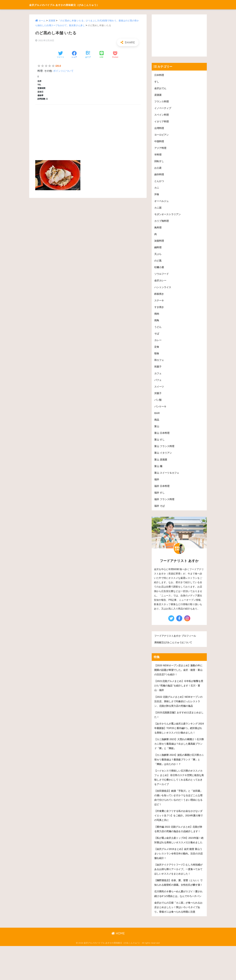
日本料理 (159, 75)
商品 (157, 425)
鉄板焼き (159, 297)
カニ (157, 189)
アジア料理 (161, 149)
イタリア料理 (162, 122)
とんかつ (159, 182)
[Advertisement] (88, 129)
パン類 (158, 404)
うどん (158, 330)
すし (157, 82)
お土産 (158, 169)
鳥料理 (158, 230)
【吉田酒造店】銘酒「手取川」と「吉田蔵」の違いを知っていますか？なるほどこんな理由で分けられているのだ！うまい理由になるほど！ (179, 811)
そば (157, 337)
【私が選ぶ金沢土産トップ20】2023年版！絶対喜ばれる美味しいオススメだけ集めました (179, 861)
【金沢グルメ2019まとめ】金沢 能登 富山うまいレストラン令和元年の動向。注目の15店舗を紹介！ (179, 877)
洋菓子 (158, 398)
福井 (157, 485)
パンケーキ (161, 411)
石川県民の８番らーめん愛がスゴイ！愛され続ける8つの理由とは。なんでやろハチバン (179, 925)
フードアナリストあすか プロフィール (176, 642)
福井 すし (160, 498)
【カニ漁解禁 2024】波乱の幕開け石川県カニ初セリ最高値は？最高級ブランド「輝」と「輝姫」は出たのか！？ (179, 772)
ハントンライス (163, 290)
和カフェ (159, 364)
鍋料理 (158, 250)
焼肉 (157, 317)
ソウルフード (162, 277)
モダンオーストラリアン (168, 216)
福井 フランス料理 (165, 505)
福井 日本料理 (162, 492)
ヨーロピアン (162, 135)
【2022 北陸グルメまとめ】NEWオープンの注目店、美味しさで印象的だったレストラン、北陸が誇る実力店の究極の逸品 (179, 708)
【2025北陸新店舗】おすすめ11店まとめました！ (179, 722)
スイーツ (159, 391)
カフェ (158, 378)
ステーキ (159, 304)
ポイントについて (63, 71)
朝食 (157, 357)
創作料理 (159, 176)
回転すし (159, 162)
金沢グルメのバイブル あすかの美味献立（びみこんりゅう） (80, 5)
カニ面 (158, 209)
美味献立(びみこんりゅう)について (174, 649)
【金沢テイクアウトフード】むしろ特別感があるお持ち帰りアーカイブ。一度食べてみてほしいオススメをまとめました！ (179, 893)
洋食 (157, 196)
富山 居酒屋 (161, 465)
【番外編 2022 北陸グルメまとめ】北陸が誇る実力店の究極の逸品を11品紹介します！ (178, 845)
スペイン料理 (162, 115)
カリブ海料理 (162, 223)
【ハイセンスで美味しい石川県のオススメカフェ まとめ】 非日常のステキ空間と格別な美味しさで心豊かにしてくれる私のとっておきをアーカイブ (179, 790)
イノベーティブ (163, 109)
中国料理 (159, 142)
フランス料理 (162, 102)
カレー (158, 344)
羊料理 (158, 156)
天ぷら (158, 256)
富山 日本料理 (162, 438)
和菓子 (158, 371)
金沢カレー (161, 283)
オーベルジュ (162, 203)
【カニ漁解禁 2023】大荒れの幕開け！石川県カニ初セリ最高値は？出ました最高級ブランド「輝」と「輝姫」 (179, 756)
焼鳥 (157, 324)
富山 (157, 431)
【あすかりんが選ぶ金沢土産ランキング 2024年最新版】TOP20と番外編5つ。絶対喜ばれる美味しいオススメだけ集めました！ (178, 738)
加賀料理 (159, 243)
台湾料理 (159, 129)
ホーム (42, 21)
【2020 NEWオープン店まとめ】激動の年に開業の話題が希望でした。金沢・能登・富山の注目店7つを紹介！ (179, 676)
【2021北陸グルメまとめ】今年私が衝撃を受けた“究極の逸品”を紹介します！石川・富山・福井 (179, 692)
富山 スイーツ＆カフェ (167, 478)
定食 (157, 351)
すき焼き (159, 310)
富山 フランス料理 (165, 451)
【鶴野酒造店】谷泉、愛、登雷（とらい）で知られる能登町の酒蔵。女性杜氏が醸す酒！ (179, 909)
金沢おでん (161, 88)
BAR (157, 418)
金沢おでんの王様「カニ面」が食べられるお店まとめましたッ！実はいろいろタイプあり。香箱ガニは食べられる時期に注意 (179, 941)
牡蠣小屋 (159, 270)
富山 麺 (158, 472)
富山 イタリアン (164, 458)
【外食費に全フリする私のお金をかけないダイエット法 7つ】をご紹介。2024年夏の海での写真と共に (179, 829)
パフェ (158, 384)
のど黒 (158, 263)
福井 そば (160, 512)
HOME (118, 967)
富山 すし (160, 445)
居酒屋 (52, 21)
